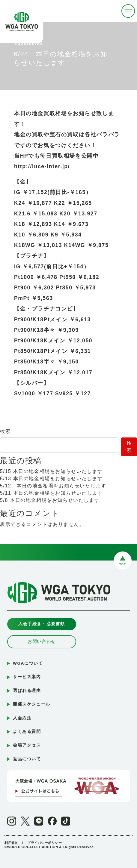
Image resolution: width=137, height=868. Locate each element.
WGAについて (28, 663)
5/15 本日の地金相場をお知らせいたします (51, 471)
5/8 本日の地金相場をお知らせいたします (50, 500)
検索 (5, 431)
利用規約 (11, 843)
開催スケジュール (32, 704)
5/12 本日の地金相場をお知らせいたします (53, 486)
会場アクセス (27, 745)
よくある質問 (27, 732)
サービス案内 (27, 677)
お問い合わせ (42, 642)
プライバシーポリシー (45, 843)
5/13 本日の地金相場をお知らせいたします (51, 479)
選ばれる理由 (27, 691)
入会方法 (22, 718)
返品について (27, 759)
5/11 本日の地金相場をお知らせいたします (51, 493)
